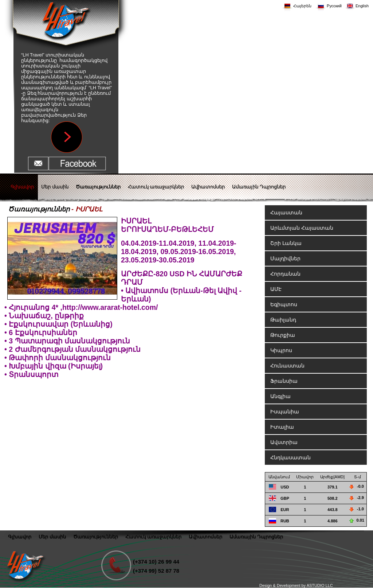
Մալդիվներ (285, 258)
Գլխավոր (20, 537)
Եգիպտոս (284, 304)
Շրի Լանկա (286, 243)
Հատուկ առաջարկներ (154, 537)
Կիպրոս (281, 350)
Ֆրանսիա (284, 381)
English (362, 6)
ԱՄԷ (276, 289)
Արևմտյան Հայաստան (302, 228)
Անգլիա (280, 396)
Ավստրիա (284, 442)
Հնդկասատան (290, 457)
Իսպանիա (285, 412)
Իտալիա (282, 427)
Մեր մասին (52, 537)
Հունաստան (287, 366)
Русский (334, 6)
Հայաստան (286, 213)
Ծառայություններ (39, 209)
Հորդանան (285, 274)
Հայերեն (302, 6)
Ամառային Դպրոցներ (256, 537)
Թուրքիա (283, 335)
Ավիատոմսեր (205, 537)
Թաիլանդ (283, 320)
